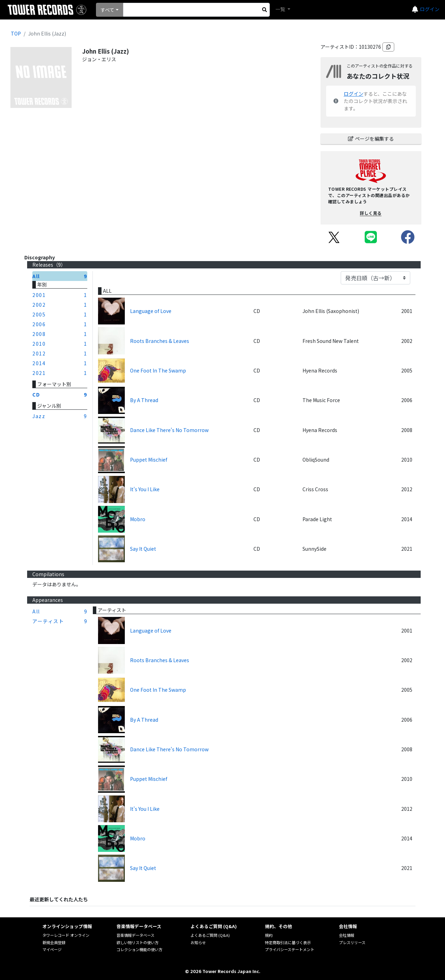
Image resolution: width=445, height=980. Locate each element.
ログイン (430, 9)
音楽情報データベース (135, 935)
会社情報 (347, 935)
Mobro (138, 519)
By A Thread (144, 400)
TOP (16, 33)
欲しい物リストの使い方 (137, 942)
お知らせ (198, 942)
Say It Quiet (143, 549)
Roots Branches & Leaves (160, 341)
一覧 (281, 9)
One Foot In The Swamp (158, 370)
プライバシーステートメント (290, 949)
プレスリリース (352, 942)
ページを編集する (371, 139)
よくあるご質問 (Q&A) (210, 935)
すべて (107, 10)
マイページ (52, 949)
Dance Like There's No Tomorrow (169, 430)
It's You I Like (145, 489)
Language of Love (151, 311)
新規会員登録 (54, 942)
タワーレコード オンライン (66, 935)
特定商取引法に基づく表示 (288, 942)
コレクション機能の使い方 (139, 949)
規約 (269, 935)
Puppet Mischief (149, 460)
